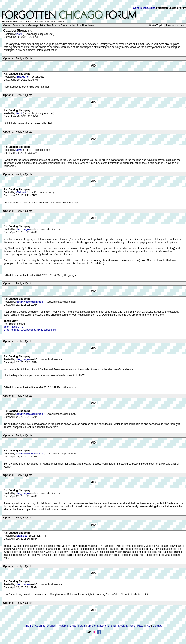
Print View (88, 25)
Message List (35, 25)
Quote (29, 58)
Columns (40, 626)
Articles (51, 626)
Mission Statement (98, 626)
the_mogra (23, 229)
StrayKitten (24, 77)
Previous (171, 25)
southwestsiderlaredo (30, 302)
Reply (19, 58)
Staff (113, 626)
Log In (76, 25)
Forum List (19, 25)
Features (63, 626)
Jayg (20, 150)
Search (65, 25)
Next (181, 25)
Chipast (22, 193)
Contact (157, 626)
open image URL (13, 327)
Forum (82, 626)
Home (30, 626)
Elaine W (22, 536)
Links (73, 626)
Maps (140, 626)
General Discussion (144, 8)
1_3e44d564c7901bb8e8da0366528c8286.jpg (30, 330)
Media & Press (127, 626)
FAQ (148, 626)
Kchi (20, 34)
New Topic (52, 25)
